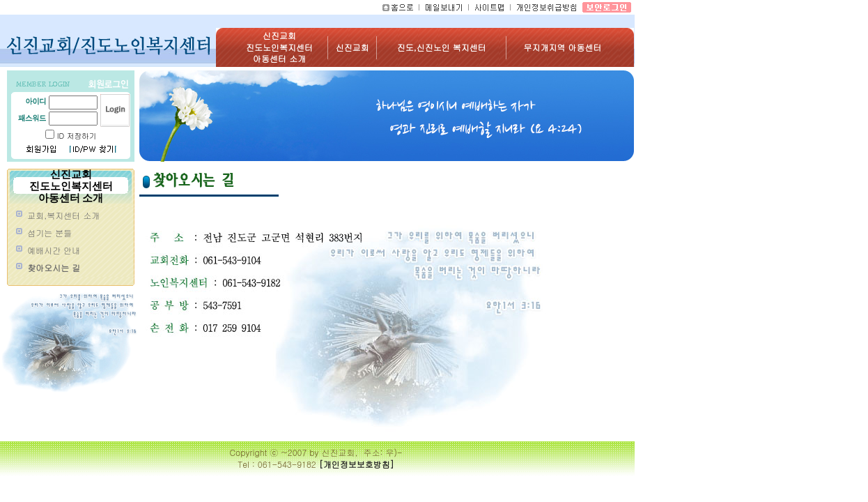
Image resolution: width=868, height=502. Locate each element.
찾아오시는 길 (54, 268)
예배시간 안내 (54, 250)
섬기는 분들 (49, 233)
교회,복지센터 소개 (63, 215)
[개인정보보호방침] (357, 464)
